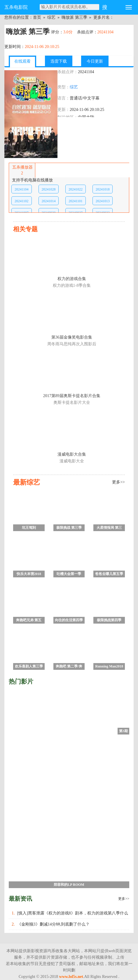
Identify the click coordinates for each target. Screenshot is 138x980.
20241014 (48, 201)
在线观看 (22, 61)
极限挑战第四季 (109, 620)
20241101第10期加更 (76, 202)
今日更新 (95, 61)
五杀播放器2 (22, 170)
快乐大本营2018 (29, 574)
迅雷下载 (59, 61)
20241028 (48, 189)
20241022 (76, 189)
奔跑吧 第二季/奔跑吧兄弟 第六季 (69, 667)
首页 (37, 17)
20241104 (22, 189)
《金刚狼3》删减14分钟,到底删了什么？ (54, 924)
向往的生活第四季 (69, 620)
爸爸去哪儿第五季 (109, 574)
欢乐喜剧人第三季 (29, 666)
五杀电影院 (16, 7)
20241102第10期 (22, 202)
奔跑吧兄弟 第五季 (29, 621)
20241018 (103, 189)
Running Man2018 (109, 666)
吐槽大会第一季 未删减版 (69, 575)
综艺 (51, 17)
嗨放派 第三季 (74, 17)
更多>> (124, 899)
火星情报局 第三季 (109, 528)
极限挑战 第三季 (69, 528)
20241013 (103, 201)
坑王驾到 (29, 528)
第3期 (123, 731)
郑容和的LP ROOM (69, 885)
